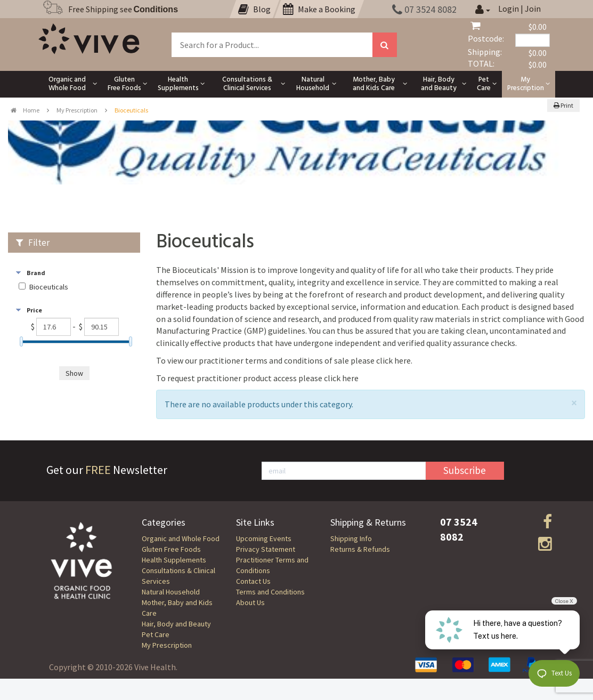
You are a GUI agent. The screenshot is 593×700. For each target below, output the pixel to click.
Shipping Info (351, 538)
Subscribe (465, 470)
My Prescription (77, 110)
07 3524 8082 (424, 9)
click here (341, 378)
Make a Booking (319, 9)
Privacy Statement (266, 549)
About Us (250, 602)
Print (563, 105)
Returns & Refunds (360, 549)
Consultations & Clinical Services (178, 576)
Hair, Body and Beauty (176, 624)
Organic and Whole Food (181, 538)
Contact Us (253, 581)
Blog (254, 9)
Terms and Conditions (270, 592)
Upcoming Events (264, 538)
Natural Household (171, 592)
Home (25, 110)
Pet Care (156, 634)
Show (74, 373)
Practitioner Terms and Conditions (272, 565)
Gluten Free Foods (171, 549)
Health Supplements (174, 560)
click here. (394, 360)
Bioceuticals (49, 287)
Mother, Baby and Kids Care (177, 608)
